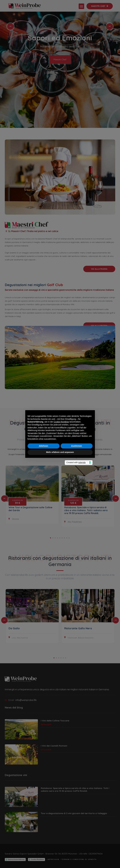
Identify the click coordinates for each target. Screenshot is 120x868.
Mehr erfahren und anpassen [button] (60, 452)
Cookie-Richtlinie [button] (61, 422)
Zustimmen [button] (77, 446)
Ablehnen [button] (44, 446)
